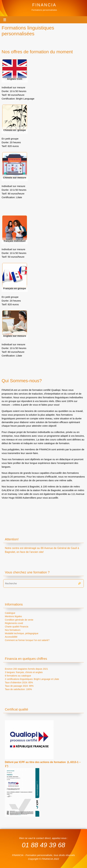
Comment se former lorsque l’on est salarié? (27, 640)
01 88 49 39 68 (44, 845)
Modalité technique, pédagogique (22, 633)
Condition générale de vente (19, 620)
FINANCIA (44, 5)
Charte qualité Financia (17, 627)
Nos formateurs (13, 630)
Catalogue (10, 613)
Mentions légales (13, 616)
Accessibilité (11, 637)
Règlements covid (14, 623)
